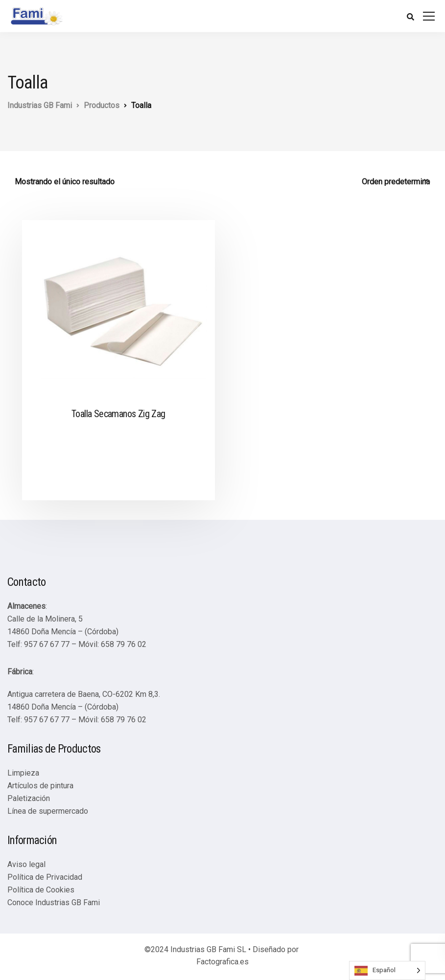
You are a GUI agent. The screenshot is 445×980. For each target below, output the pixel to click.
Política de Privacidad (45, 877)
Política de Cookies (41, 890)
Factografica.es (222, 962)
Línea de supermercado (48, 811)
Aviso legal (26, 864)
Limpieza (23, 773)
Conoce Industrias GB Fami (54, 902)
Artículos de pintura (40, 786)
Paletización (29, 798)
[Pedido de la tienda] (396, 182)
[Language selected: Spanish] (387, 970)
